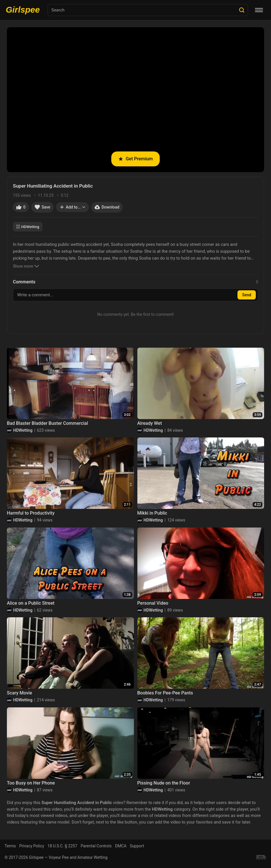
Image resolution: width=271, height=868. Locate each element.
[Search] (242, 10)
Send (247, 295)
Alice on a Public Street (31, 603)
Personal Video (153, 603)
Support (137, 846)
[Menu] (259, 10)
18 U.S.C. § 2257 (63, 846)
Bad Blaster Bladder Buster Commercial (47, 423)
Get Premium (135, 159)
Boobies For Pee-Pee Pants (165, 693)
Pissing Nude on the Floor (164, 783)
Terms (10, 846)
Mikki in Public (152, 513)
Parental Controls (96, 846)
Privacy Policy (32, 846)
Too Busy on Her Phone (31, 783)
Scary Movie (20, 693)
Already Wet (150, 423)
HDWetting (28, 227)
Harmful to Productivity (31, 513)
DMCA (121, 846)
